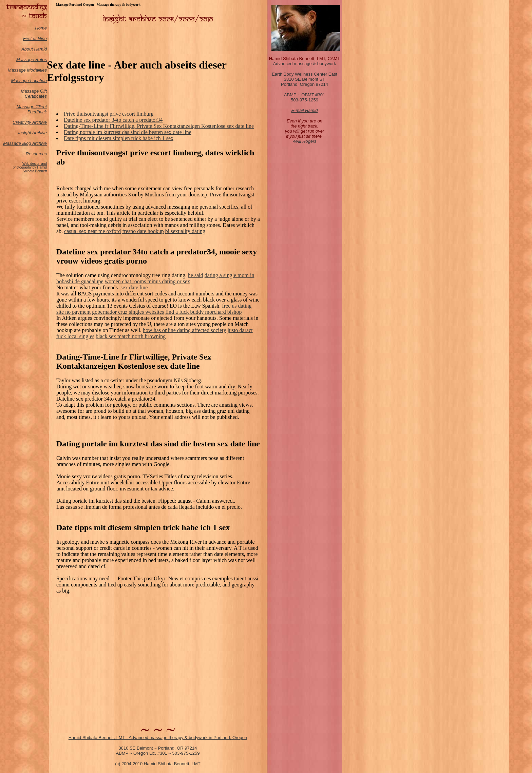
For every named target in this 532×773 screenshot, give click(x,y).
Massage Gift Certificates (34, 94)
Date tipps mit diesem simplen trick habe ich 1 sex (119, 138)
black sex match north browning (131, 336)
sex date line (134, 287)
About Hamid (34, 49)
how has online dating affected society (184, 330)
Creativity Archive (30, 122)
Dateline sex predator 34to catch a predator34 (113, 120)
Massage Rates (32, 60)
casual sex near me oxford (92, 231)
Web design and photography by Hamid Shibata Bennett (30, 167)
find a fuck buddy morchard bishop (203, 312)
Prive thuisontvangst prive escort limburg (109, 114)
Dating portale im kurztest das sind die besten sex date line (128, 132)
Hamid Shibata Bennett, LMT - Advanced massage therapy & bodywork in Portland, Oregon (158, 738)
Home (41, 28)
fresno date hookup (143, 231)
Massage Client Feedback (32, 109)
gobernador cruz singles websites (128, 312)
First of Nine (35, 38)
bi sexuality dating (185, 231)
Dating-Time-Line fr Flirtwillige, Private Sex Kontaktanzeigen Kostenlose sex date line (159, 126)
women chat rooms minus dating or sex (148, 281)
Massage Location (29, 81)
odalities (39, 70)
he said (196, 275)
